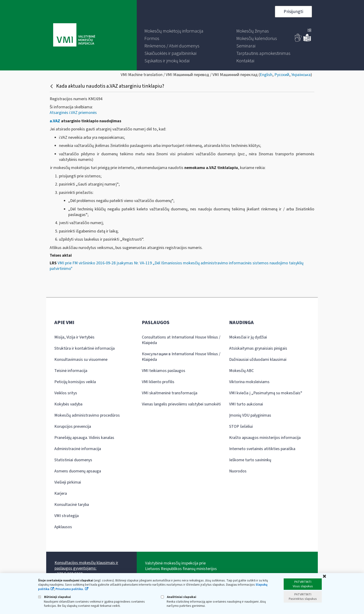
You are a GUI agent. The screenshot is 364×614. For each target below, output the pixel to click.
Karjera (61, 493)
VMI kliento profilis (158, 382)
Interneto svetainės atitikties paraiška (262, 449)
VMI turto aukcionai (246, 404)
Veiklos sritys (66, 393)
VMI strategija (67, 516)
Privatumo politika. (70, 589)
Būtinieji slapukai (54, 597)
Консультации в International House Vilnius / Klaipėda (181, 357)
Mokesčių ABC (241, 371)
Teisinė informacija (71, 371)
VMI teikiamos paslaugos (164, 371)
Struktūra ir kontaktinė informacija (84, 348)
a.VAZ (55, 121)
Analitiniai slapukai (179, 597)
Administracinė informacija (78, 449)
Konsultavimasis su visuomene (81, 360)
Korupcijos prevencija (73, 426)
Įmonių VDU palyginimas (250, 415)
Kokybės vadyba (68, 404)
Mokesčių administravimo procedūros (87, 415)
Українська (301, 75)
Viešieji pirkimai (68, 482)
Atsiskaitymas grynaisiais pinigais (258, 348)
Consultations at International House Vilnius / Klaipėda (181, 340)
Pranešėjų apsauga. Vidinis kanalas (84, 438)
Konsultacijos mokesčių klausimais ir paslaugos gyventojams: (86, 566)
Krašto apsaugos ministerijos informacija (265, 438)
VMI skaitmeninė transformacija (170, 393)
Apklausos (63, 527)
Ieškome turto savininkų (250, 460)
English (266, 75)
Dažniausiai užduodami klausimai (258, 360)
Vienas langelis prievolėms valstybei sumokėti (181, 404)
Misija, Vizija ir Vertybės (74, 337)
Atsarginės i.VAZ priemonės (73, 113)
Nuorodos (238, 471)
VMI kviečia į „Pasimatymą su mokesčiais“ (266, 393)
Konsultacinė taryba (72, 505)
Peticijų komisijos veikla (75, 382)
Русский (282, 75)
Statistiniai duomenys (73, 460)
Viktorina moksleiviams (249, 382)
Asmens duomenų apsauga (78, 471)
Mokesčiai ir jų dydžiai (248, 337)
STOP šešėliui (241, 426)
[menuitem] (174, 31)
